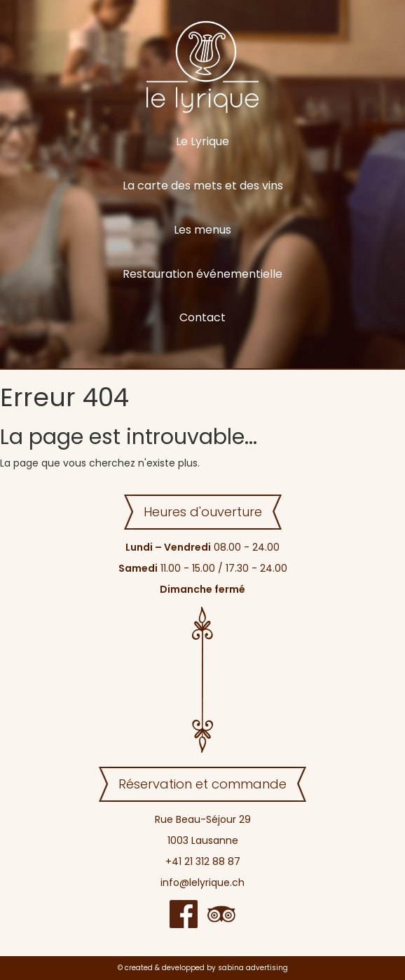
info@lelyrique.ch (202, 882)
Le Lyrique (202, 141)
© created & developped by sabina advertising (203, 968)
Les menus (202, 230)
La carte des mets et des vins (203, 186)
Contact (202, 317)
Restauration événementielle (202, 274)
